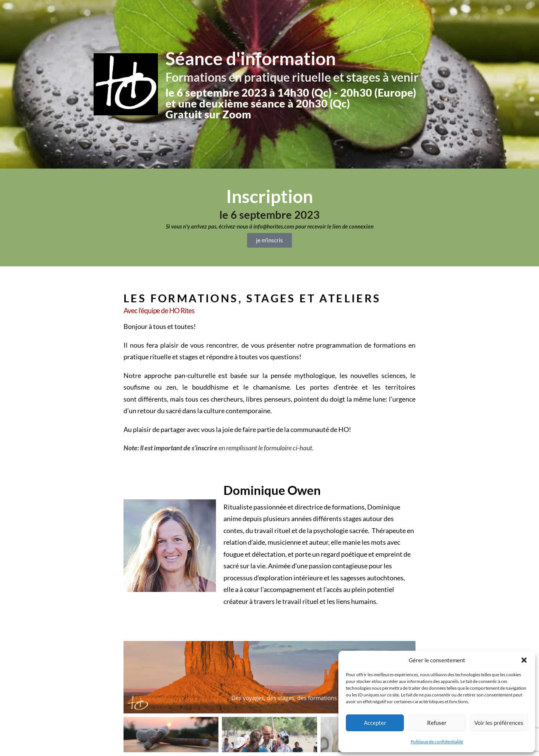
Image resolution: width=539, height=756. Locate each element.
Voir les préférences (499, 723)
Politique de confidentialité (437, 742)
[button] (524, 660)
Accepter (375, 723)
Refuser (437, 723)
